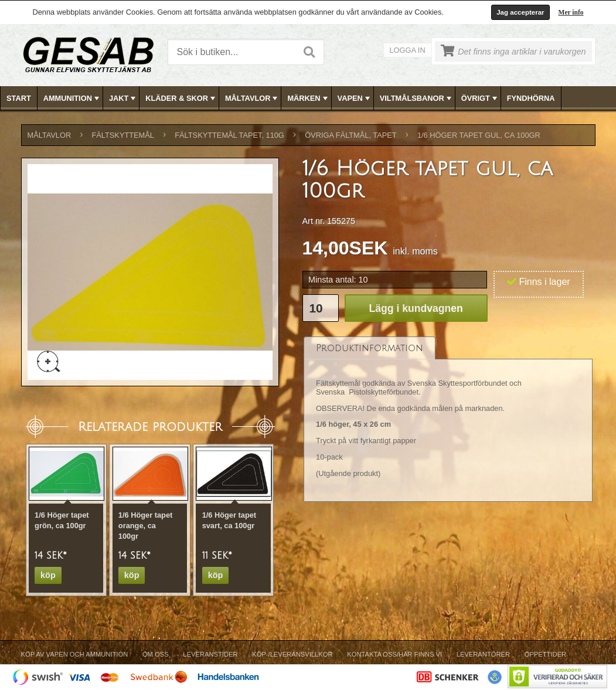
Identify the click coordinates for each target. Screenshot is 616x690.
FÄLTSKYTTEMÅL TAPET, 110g (229, 135)
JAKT (123, 98)
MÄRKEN (308, 98)
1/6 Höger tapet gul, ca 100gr (479, 135)
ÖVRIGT (480, 98)
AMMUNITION (72, 98)
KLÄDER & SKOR (181, 98)
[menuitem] (19, 98)
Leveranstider (210, 654)
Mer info (571, 12)
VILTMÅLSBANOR (417, 98)
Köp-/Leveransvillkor (292, 654)
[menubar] (308, 98)
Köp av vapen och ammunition (75, 654)
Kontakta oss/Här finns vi (394, 654)
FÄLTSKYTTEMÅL (123, 135)
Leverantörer (483, 654)
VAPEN (355, 98)
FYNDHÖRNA (531, 98)
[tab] (370, 348)
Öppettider (545, 654)
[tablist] (448, 419)
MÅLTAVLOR (252, 98)
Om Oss (156, 654)
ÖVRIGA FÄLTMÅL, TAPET (350, 135)
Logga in (408, 50)
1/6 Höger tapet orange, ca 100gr (145, 526)
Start (19, 98)
